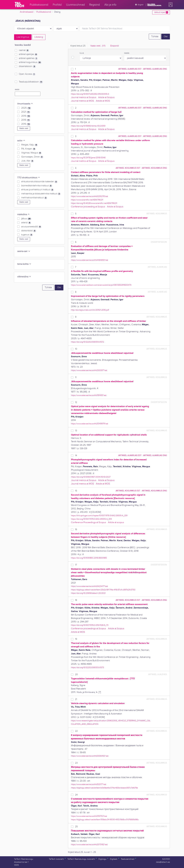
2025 (26, 108)
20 (76, 674)
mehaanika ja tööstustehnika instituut (41, 194)
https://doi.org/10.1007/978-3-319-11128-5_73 (90, 625)
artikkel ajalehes (28, 58)
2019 (26, 116)
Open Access (27, 74)
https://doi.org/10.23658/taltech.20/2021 (88, 593)
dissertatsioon (27, 66)
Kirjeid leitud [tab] (78, 46)
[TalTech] (19, 5)
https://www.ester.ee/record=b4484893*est (90, 260)
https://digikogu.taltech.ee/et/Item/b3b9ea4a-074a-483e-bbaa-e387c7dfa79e (104, 788)
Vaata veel (24, 128)
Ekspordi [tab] (114, 46)
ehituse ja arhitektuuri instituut (38, 190)
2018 (26, 120)
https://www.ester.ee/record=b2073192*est (89, 845)
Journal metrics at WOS (82, 101)
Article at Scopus (106, 97)
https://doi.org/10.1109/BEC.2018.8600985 (89, 558)
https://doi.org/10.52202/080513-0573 (87, 667)
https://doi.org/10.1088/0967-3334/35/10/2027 (91, 477)
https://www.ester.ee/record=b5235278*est (89, 196)
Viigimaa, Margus (31, 153)
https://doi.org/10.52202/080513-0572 (87, 342)
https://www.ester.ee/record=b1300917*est (89, 370)
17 (76, 565)
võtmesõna (24, 277)
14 (76, 456)
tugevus (27, 235)
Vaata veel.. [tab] (98, 46)
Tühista (155, 36)
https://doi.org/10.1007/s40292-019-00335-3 (90, 94)
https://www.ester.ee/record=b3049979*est (90, 424)
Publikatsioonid (44, 12)
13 (76, 431)
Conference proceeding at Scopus (88, 207)
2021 (26, 112)
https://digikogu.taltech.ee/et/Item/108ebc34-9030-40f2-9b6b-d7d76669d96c (105, 820)
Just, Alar (28, 161)
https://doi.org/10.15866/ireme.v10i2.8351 (88, 126)
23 (76, 763)
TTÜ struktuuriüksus (29, 178)
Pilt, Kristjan (28, 149)
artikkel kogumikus (30, 62)
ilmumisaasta (25, 104)
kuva (82, 53)
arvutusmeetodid (31, 227)
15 (76, 491)
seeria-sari (24, 251)
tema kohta (24, 264)
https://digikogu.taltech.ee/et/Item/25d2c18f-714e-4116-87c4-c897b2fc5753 (103, 590)
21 (76, 699)
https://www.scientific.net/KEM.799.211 (87, 200)
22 (76, 731)
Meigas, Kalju (29, 145)
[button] (170, 5)
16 (76, 530)
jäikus (26, 219)
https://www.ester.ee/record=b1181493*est (89, 395)
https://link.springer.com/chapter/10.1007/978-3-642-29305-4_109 (99, 516)
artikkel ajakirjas (28, 54)
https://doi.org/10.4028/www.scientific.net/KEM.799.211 (94, 203)
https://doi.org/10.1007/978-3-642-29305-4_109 (91, 519)
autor (21, 141)
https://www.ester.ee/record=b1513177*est (89, 784)
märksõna (24, 214)
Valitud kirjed (161, 12)
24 (76, 795)
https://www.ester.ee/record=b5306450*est (90, 756)
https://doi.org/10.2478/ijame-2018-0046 (88, 158)
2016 (26, 124)
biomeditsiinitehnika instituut (37, 186)
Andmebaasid (27, 12)
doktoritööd (29, 231)
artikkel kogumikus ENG (154, 168)
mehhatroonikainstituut (34, 198)
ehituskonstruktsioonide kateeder (39, 182)
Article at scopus (116, 522)
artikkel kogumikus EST (128, 168)
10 (76, 349)
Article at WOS (103, 101)
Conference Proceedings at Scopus (88, 522)
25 (76, 827)
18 (76, 600)
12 (76, 402)
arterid (26, 223)
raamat (24, 50)
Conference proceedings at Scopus (88, 629)
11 (76, 377)
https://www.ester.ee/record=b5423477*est (89, 586)
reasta (127, 53)
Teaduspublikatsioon (31, 82)
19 (76, 639)
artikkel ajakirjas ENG (155, 69)
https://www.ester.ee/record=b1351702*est (89, 816)
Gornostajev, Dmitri (32, 157)
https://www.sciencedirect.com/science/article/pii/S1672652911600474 (101, 285)
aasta (17, 89)
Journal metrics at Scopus (84, 97)
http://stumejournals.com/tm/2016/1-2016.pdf (90, 310)
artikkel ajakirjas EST (130, 69)
